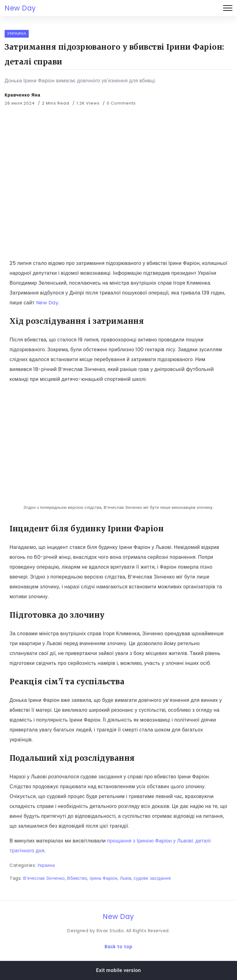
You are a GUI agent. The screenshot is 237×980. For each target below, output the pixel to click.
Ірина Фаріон (104, 878)
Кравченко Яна (23, 95)
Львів (125, 878)
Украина (46, 865)
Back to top (118, 947)
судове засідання (152, 878)
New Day (20, 8)
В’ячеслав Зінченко (44, 878)
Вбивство (77, 878)
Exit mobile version (118, 970)
